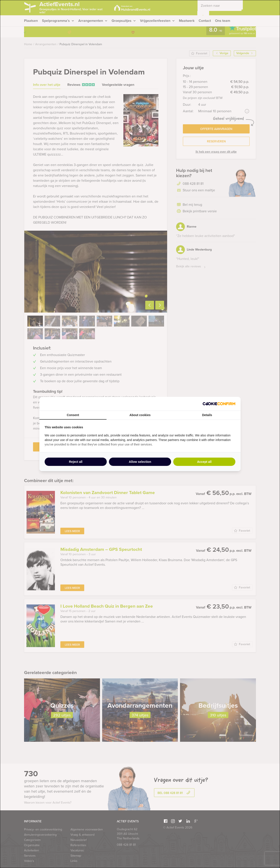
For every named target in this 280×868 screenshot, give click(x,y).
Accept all (204, 462)
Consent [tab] (73, 415)
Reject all (76, 462)
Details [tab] (207, 415)
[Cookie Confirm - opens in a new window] (219, 404)
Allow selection (140, 462)
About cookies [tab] (140, 415)
